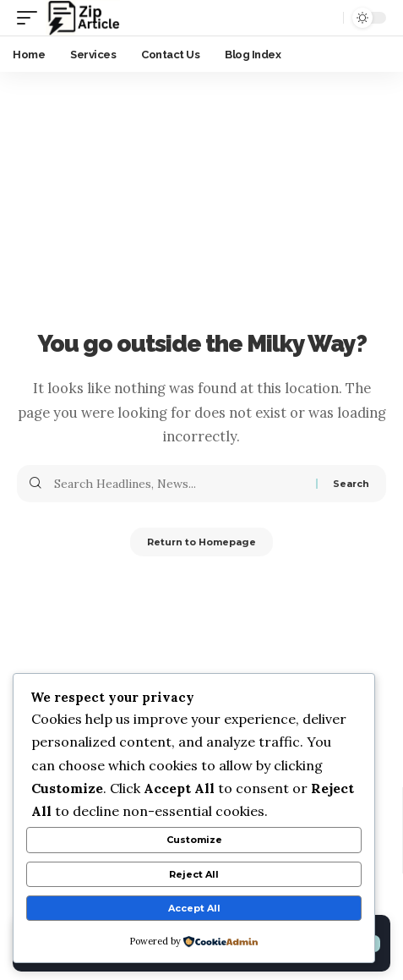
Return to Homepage (201, 542)
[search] (326, 18)
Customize (194, 840)
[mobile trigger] (31, 18)
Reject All (194, 874)
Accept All (194, 908)
